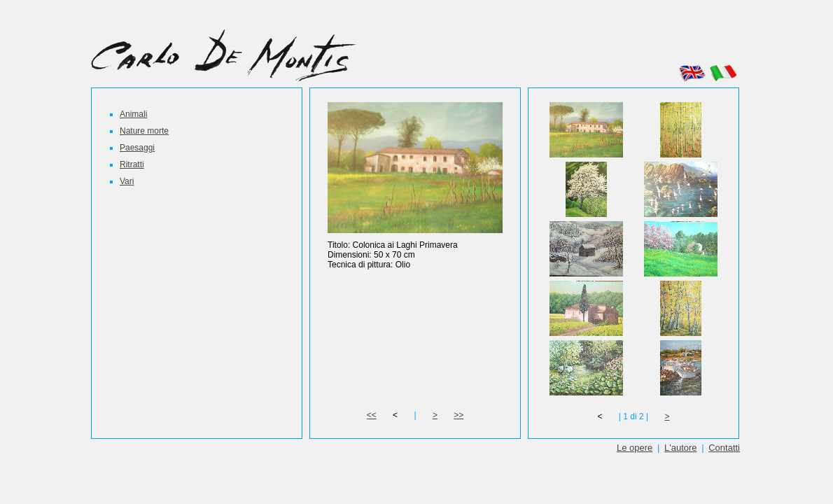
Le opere (635, 448)
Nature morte (144, 131)
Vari (127, 181)
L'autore (681, 448)
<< (372, 415)
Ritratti (132, 164)
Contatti (724, 448)
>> (458, 415)
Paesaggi (137, 148)
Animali (133, 114)
